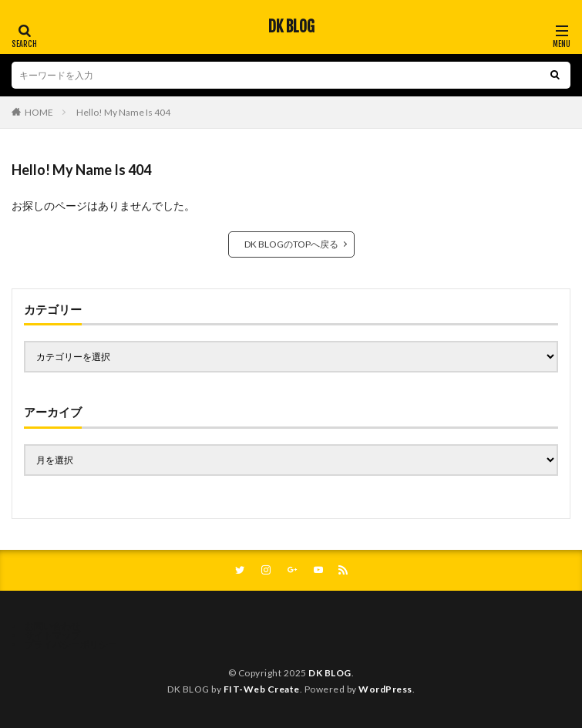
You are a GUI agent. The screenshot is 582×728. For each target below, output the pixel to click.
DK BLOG (291, 27)
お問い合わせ (52, 626)
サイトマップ (52, 635)
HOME (39, 112)
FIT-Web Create (262, 689)
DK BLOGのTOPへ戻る (291, 244)
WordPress (385, 689)
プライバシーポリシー (71, 644)
